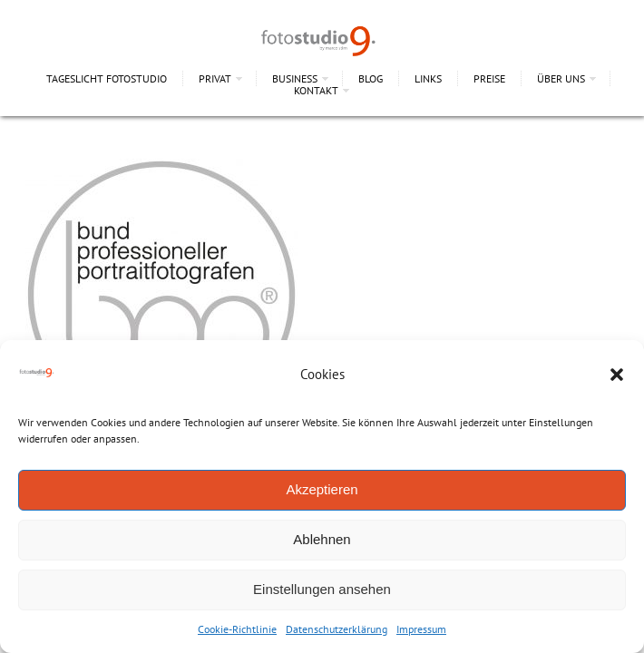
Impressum (421, 629)
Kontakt (316, 90)
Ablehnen (322, 539)
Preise (489, 78)
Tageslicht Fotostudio (107, 78)
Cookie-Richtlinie (237, 629)
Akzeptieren (322, 489)
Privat (215, 78)
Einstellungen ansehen (322, 589)
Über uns (561, 78)
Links (428, 78)
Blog (371, 78)
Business (295, 78)
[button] (617, 375)
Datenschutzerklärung (337, 629)
